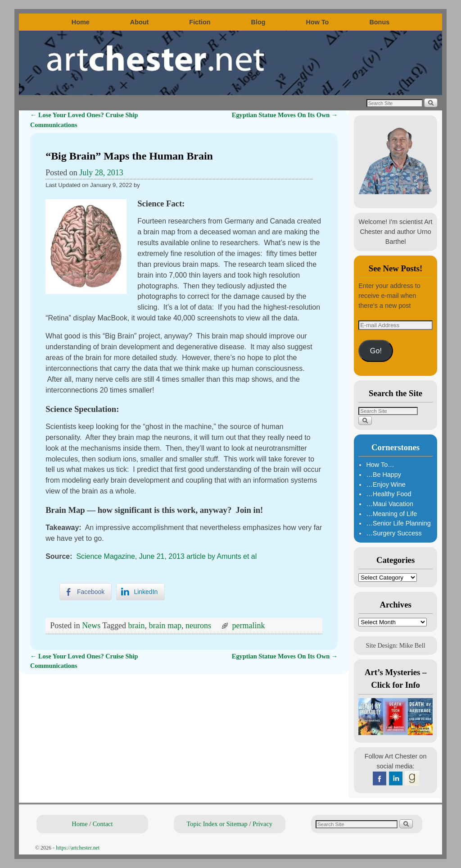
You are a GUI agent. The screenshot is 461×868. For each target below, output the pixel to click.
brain (137, 626)
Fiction (200, 22)
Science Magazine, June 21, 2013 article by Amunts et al (166, 556)
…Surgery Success (394, 533)
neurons (198, 626)
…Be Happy (384, 475)
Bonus (379, 22)
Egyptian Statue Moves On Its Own (285, 115)
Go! (376, 351)
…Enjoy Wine (386, 484)
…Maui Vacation (390, 504)
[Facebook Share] (86, 592)
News (91, 626)
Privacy (262, 824)
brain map (165, 626)
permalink (249, 626)
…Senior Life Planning (398, 523)
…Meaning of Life (391, 514)
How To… (380, 465)
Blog (258, 22)
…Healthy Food (389, 494)
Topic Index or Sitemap (217, 824)
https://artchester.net (78, 848)
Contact (103, 824)
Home (81, 22)
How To (318, 22)
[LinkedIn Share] (140, 592)
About (140, 22)
